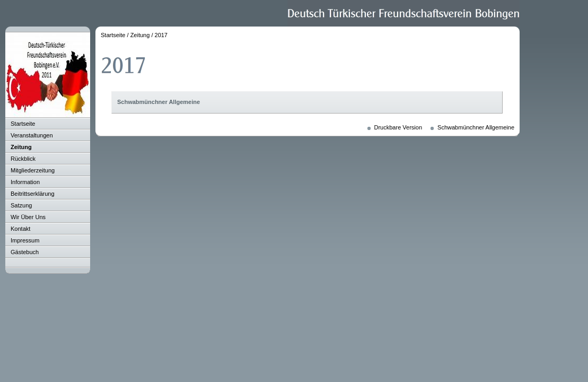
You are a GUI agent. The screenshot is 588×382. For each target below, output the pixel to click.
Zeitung (21, 147)
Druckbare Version (398, 127)
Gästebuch (25, 252)
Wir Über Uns (28, 217)
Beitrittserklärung (33, 194)
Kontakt (20, 229)
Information (25, 182)
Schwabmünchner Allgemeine (159, 102)
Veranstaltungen (32, 135)
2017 (161, 35)
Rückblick (23, 159)
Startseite (23, 124)
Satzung (21, 205)
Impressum (25, 240)
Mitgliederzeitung (33, 170)
